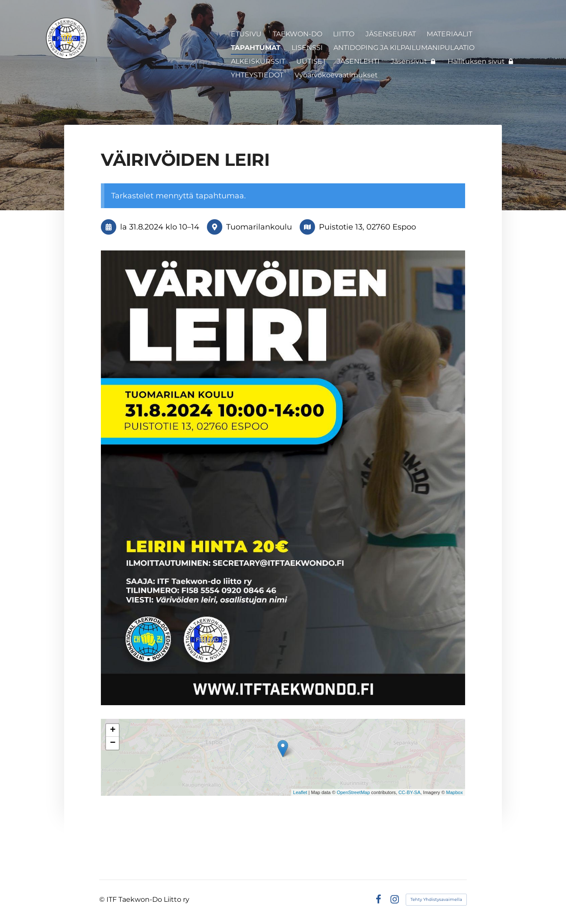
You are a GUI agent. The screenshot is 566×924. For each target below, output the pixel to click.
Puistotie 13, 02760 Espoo (367, 227)
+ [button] (113, 730)
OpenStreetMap (354, 792)
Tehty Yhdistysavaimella (436, 899)
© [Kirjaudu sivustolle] (103, 899)
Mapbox (455, 792)
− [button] (113, 743)
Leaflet (300, 792)
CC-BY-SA (410, 792)
